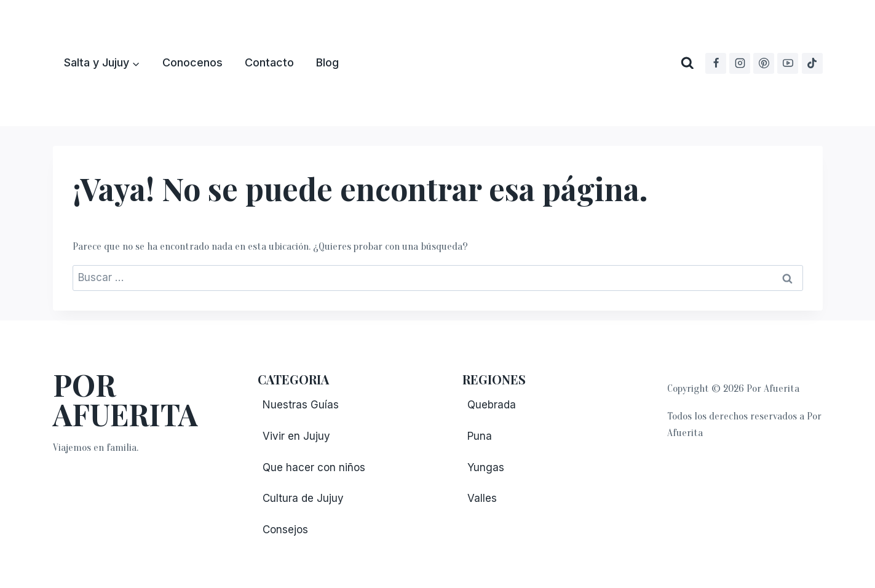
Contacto (269, 62)
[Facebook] (716, 63)
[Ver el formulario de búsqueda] (687, 63)
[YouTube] (788, 63)
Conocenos (192, 62)
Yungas (486, 467)
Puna (480, 436)
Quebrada (492, 405)
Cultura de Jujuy (303, 498)
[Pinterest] (764, 63)
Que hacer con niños (314, 467)
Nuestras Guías (301, 405)
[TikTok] (812, 63)
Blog (327, 62)
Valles (482, 498)
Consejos (285, 530)
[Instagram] (740, 63)
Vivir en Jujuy (296, 436)
